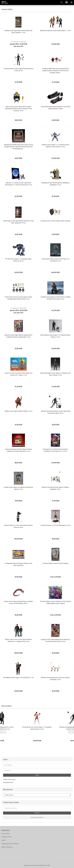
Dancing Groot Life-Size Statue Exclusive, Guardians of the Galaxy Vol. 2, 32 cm (55, 450)
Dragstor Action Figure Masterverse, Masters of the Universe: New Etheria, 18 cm (55, 640)
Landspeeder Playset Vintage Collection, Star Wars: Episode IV (18, 564)
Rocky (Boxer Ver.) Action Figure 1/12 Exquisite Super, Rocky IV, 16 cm (37, 728)
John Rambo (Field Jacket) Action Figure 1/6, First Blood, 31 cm (55, 260)
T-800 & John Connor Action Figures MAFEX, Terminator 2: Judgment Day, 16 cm (18, 640)
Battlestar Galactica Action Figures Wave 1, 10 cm (55, 31)
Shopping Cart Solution (30, 865)
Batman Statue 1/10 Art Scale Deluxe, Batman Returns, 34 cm (18, 526)
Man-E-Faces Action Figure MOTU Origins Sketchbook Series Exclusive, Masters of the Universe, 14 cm (18, 109)
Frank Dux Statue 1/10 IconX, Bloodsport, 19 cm (55, 525)
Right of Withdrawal (7, 847)
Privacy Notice (6, 833)
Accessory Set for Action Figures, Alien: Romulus (55, 221)
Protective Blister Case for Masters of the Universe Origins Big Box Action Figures (55, 602)
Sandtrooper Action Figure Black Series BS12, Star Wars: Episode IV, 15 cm (18, 222)
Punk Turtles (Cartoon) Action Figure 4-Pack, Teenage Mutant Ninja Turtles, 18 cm (18, 298)
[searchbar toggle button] (62, 3)
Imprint (3, 840)
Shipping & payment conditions (10, 844)
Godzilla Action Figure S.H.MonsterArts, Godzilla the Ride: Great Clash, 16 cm (55, 298)
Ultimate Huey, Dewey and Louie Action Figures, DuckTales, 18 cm (55, 679)
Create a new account (9, 780)
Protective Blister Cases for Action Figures (55, 563)
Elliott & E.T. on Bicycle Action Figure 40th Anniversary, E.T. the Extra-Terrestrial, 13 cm (18, 184)
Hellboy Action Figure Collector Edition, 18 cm (18, 411)
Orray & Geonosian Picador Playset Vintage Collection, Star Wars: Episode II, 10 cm (18, 450)
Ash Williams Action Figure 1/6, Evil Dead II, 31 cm (18, 678)
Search (37, 813)
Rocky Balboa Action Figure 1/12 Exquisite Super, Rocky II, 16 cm (55, 336)
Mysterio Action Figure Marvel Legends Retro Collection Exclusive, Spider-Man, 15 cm (18, 336)
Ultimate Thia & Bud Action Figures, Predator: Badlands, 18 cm (55, 488)
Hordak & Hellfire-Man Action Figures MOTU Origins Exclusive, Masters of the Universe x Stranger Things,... (55, 71)
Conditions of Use (6, 837)
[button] (3, 731)
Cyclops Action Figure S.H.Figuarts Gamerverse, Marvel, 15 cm (18, 488)
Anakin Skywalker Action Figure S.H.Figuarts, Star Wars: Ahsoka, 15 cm (55, 374)
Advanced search (37, 818)
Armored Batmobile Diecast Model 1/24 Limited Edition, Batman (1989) (55, 108)
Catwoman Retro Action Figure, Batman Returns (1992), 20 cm (18, 70)
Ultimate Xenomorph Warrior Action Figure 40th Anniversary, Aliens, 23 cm (55, 412)
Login (37, 775)
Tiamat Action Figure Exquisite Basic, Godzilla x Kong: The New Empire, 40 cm (18, 602)
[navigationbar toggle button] (72, 3)
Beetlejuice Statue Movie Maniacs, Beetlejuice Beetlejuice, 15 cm (55, 184)
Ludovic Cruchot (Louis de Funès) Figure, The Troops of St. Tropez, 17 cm (18, 374)
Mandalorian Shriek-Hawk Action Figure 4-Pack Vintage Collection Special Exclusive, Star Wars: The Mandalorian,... (18, 147)
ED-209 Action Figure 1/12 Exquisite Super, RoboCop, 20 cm (18, 260)
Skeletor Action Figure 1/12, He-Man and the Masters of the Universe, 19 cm (55, 146)
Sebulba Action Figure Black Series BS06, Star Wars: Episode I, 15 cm (18, 32)
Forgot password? (8, 782)
